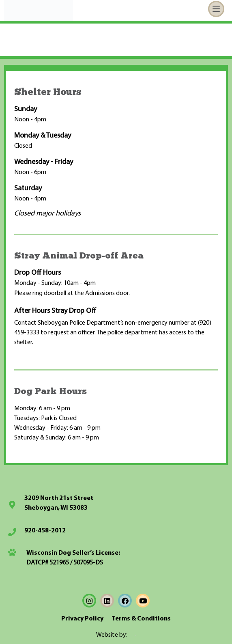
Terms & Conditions (141, 619)
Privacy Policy (82, 619)
